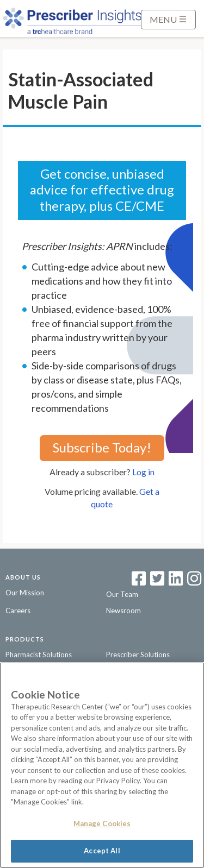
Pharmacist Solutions (39, 655)
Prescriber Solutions (138, 655)
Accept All (102, 851)
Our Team (122, 594)
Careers (18, 611)
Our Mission (25, 593)
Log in (143, 472)
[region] (102, 765)
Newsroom (123, 611)
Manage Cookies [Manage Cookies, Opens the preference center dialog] (102, 823)
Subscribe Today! (102, 447)
